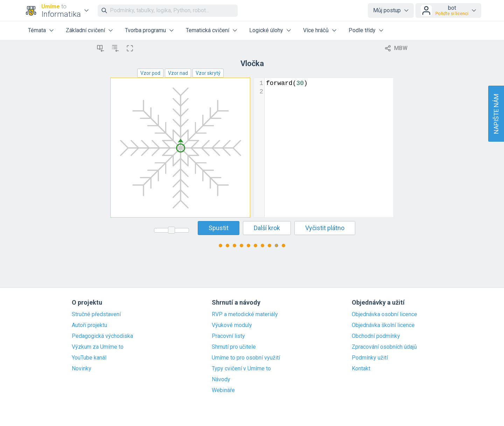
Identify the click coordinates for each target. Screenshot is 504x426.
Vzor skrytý (208, 73)
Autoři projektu (89, 325)
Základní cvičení (85, 30)
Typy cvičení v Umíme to (241, 369)
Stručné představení (96, 314)
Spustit (219, 228)
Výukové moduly (232, 325)
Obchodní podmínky (376, 336)
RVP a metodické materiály (245, 314)
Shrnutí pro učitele (234, 347)
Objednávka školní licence (383, 325)
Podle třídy (362, 30)
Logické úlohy (266, 30)
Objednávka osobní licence (384, 314)
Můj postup (387, 10)
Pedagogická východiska (102, 336)
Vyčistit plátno (325, 228)
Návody (221, 379)
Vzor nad (178, 73)
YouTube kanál (89, 358)
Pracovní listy (228, 336)
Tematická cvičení (208, 30)
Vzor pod (150, 73)
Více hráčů (316, 30)
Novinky (82, 369)
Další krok (267, 228)
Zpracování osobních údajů (384, 347)
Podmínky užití (370, 358)
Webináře (223, 390)
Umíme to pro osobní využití (246, 358)
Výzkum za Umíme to (98, 347)
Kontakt (361, 369)
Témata (37, 30)
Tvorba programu (145, 30)
